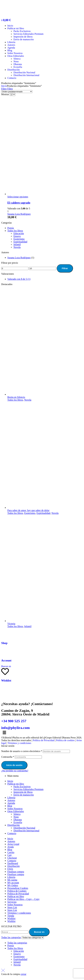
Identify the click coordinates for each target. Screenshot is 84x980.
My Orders (13, 885)
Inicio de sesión (14, 765)
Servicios (12, 902)
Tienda (11, 916)
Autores (11, 800)
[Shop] (5, 634)
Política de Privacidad (44, 740)
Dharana (18, 820)
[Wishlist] (5, 672)
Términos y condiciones (19, 743)
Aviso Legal (13, 844)
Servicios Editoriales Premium (29, 789)
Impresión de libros (23, 792)
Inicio (4, 86)
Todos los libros (15, 231)
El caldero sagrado (19, 203)
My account (13, 883)
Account (6, 660)
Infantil (17, 244)
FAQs (10, 869)
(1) (19, 279)
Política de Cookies (17, 891)
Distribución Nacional (24, 828)
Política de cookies (65, 740)
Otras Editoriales (16, 811)
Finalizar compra (16, 872)
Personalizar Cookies (18, 888)
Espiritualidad (20, 242)
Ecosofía (18, 822)
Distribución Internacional (26, 831)
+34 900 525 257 (14, 721)
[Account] (5, 651)
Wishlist (6, 680)
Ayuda (10, 847)
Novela (17, 247)
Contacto (12, 833)
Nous (16, 817)
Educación (19, 233)
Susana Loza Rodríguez (19, 214)
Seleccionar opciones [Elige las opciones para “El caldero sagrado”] (18, 197)
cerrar (23, 974)
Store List (12, 907)
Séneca (17, 814)
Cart (10, 855)
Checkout (12, 858)
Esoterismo (19, 239)
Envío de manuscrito (24, 795)
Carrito (11, 852)
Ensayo (17, 236)
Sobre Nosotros (15, 809)
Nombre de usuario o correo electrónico (22, 751)
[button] (42, 733)
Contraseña (8, 757)
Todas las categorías (17, 943)
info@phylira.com (15, 728)
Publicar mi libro (16, 784)
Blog (10, 806)
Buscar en (39, 932)
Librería (11, 798)
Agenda (11, 803)
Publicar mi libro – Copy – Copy (23, 899)
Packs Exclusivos (22, 787)
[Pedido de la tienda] (17, 92)
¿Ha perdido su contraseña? (15, 771)
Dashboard (13, 863)
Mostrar (5, 94)
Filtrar (65, 268)
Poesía (11, 228)
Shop (4, 643)
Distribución (13, 825)
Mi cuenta (12, 880)
